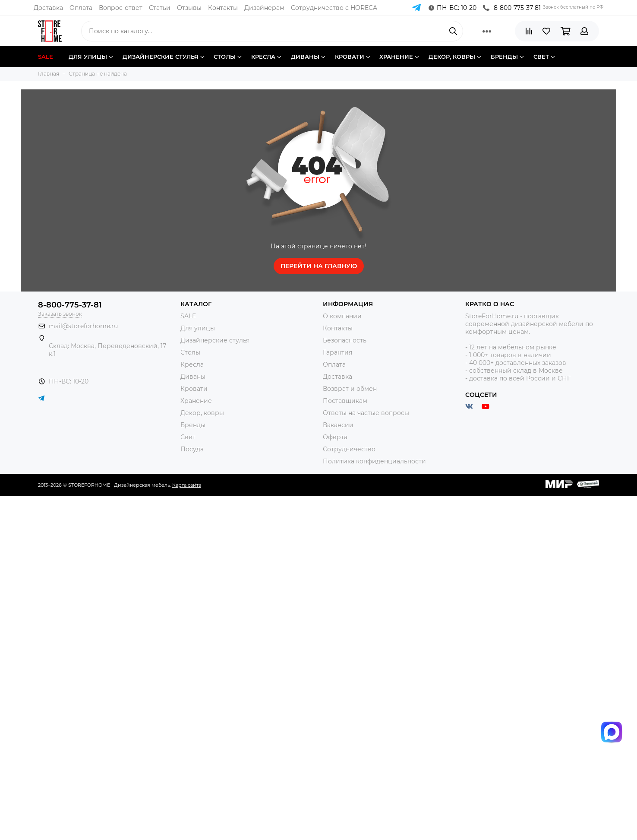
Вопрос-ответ (121, 8)
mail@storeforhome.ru (83, 326)
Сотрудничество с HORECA (334, 8)
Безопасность (345, 340)
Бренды (193, 425)
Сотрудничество (349, 449)
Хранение (196, 401)
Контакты (223, 8)
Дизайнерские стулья (215, 340)
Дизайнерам (264, 8)
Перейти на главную (319, 266)
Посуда (192, 449)
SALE (188, 316)
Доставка (48, 8)
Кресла (192, 365)
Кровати (194, 389)
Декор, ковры (202, 413)
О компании (342, 316)
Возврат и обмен (350, 389)
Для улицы (198, 328)
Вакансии (338, 425)
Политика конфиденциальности (374, 461)
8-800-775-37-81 (512, 8)
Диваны (193, 377)
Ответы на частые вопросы (366, 413)
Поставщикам (345, 401)
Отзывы (189, 8)
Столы (190, 352)
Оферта (335, 437)
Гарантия (337, 352)
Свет (188, 437)
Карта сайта (187, 485)
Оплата (81, 8)
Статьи (160, 8)
